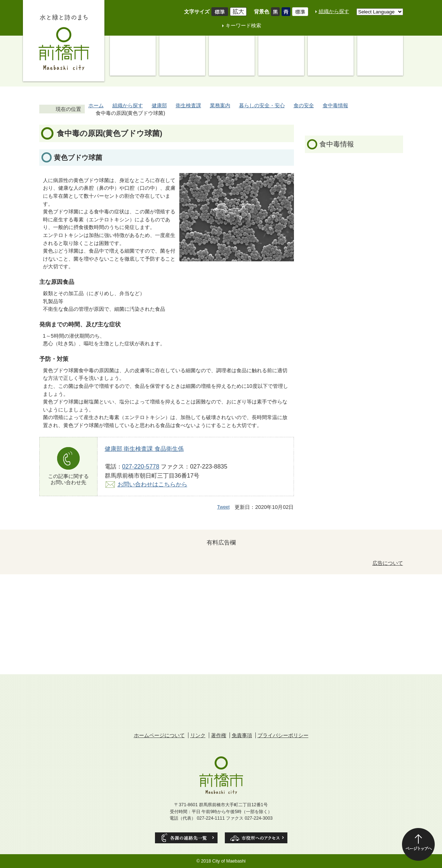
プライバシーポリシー (283, 735)
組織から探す (334, 11)
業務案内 (220, 105)
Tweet (224, 507)
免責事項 (242, 735)
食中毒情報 (335, 105)
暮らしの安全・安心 (262, 105)
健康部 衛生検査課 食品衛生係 (144, 449)
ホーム (96, 105)
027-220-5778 (141, 466)
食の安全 (304, 105)
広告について (388, 563)
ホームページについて (159, 735)
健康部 (159, 105)
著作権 (219, 735)
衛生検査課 (188, 105)
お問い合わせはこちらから (152, 484)
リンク (198, 735)
